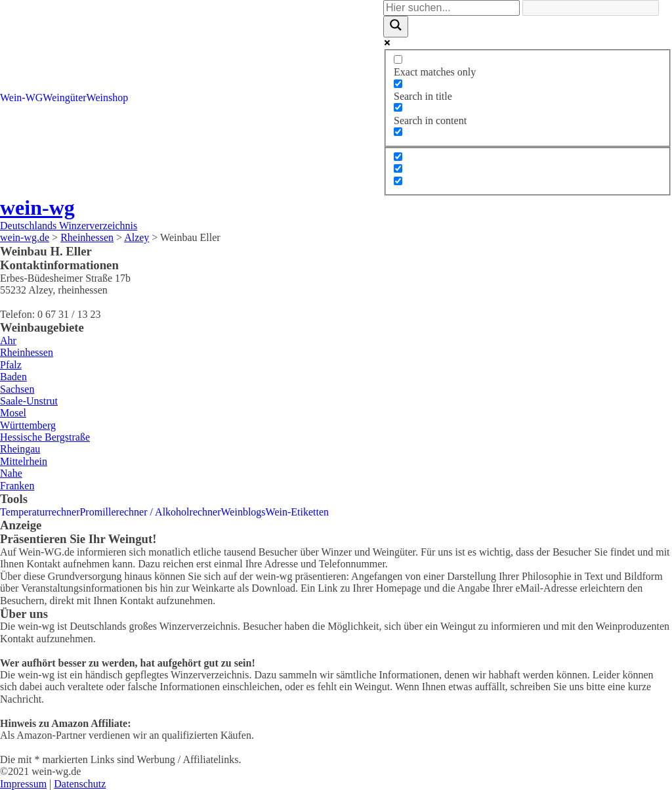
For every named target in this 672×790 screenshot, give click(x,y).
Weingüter (64, 98)
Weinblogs (243, 512)
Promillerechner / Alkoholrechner (150, 512)
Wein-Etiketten (297, 512)
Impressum (23, 784)
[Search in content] (398, 107)
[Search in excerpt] (398, 132)
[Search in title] (398, 84)
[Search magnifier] (396, 26)
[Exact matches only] (398, 59)
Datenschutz (80, 784)
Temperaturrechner (40, 512)
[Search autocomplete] (591, 8)
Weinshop (108, 98)
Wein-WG (21, 98)
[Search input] (451, 8)
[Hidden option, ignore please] (398, 157)
